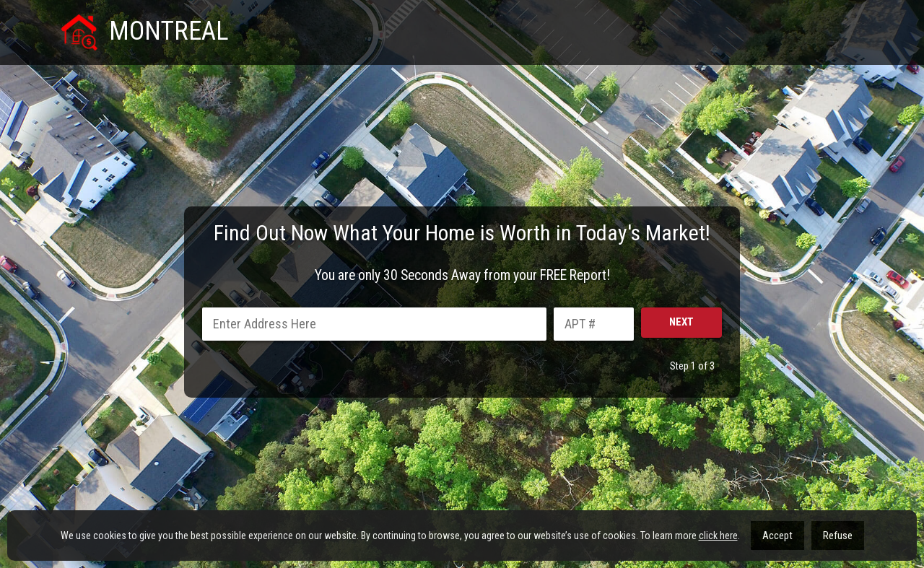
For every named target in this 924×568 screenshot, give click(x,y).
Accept (777, 536)
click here (718, 536)
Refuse (838, 536)
